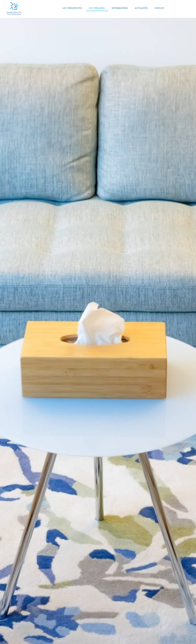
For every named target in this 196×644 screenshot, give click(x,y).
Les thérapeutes (72, 5)
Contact (159, 5)
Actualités (141, 5)
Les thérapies (97, 5)
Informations (120, 5)
